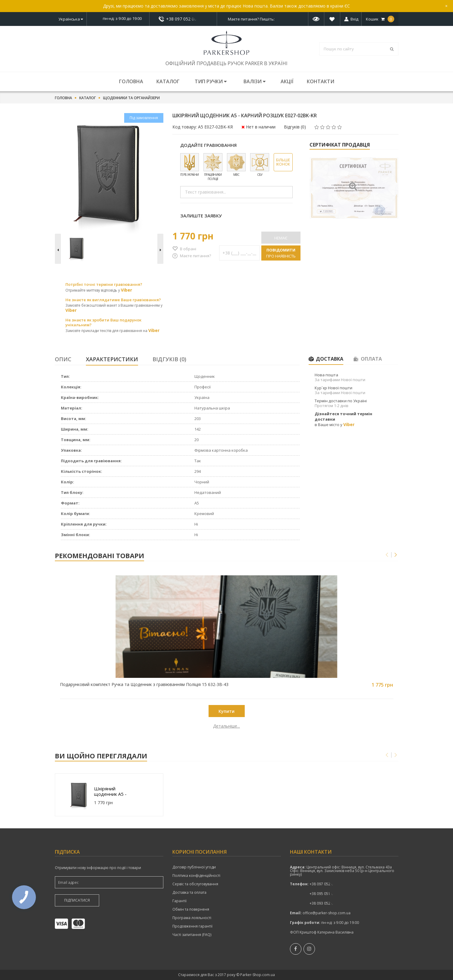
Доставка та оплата (189, 893)
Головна (131, 81)
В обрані (188, 249)
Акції (287, 81)
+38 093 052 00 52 (325, 903)
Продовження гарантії (192, 926)
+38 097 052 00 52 (183, 19)
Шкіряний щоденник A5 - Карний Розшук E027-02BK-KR (111, 791)
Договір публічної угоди (194, 867)
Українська (71, 19)
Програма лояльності (192, 918)
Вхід (354, 19)
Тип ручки (211, 81)
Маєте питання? (195, 256)
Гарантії (179, 901)
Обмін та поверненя (191, 909)
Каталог (168, 81)
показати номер (183, 19)
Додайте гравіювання (208, 145)
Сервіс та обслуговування (195, 884)
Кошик (380, 19)
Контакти (321, 81)
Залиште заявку (201, 216)
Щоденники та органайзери (131, 98)
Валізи (255, 81)
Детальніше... (98, 726)
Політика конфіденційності (196, 876)
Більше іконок (283, 162)
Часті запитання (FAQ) (192, 935)
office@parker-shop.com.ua (327, 913)
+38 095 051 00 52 (325, 894)
